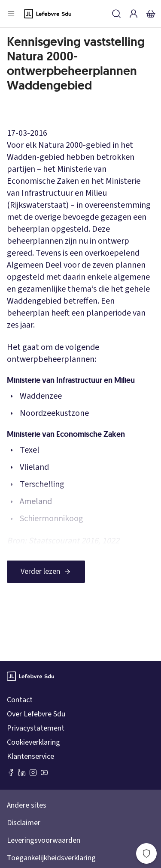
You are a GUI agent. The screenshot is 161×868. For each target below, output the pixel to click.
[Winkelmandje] (151, 14)
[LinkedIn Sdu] (22, 773)
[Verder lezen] (46, 572)
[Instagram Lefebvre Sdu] (33, 773)
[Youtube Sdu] (44, 773)
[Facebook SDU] (11, 773)
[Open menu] (11, 14)
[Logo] (48, 14)
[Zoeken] (116, 14)
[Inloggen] (134, 14)
